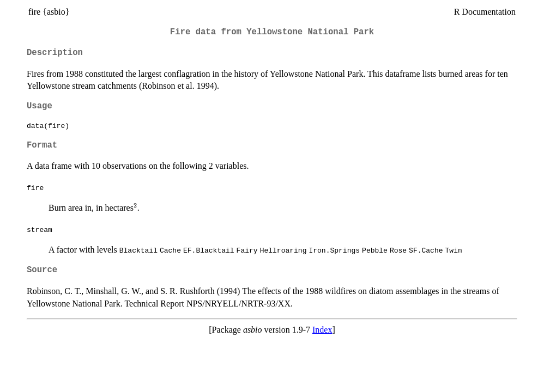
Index (322, 330)
